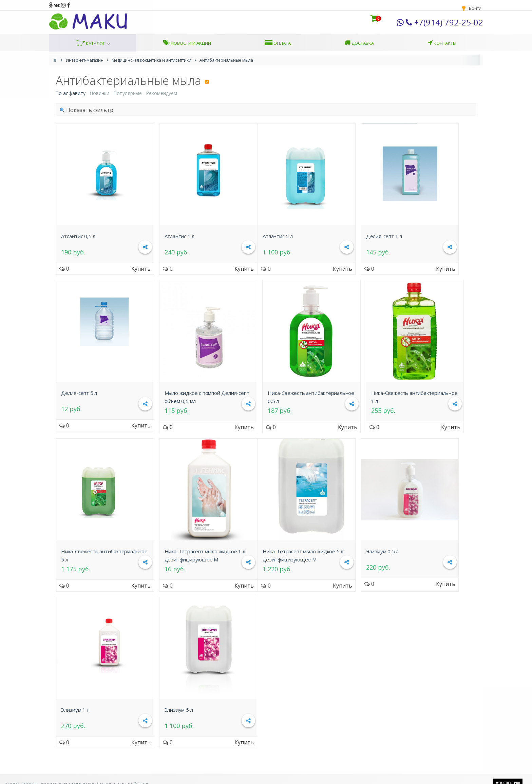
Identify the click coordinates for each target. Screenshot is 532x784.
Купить (141, 269)
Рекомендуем (161, 93)
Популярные (128, 93)
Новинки (99, 93)
